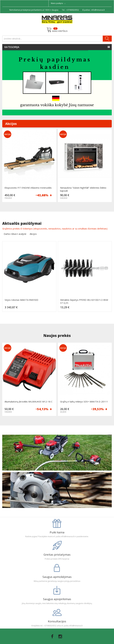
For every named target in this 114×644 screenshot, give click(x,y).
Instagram (60, 636)
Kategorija (12, 47)
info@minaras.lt (98, 10)
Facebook (52, 636)
